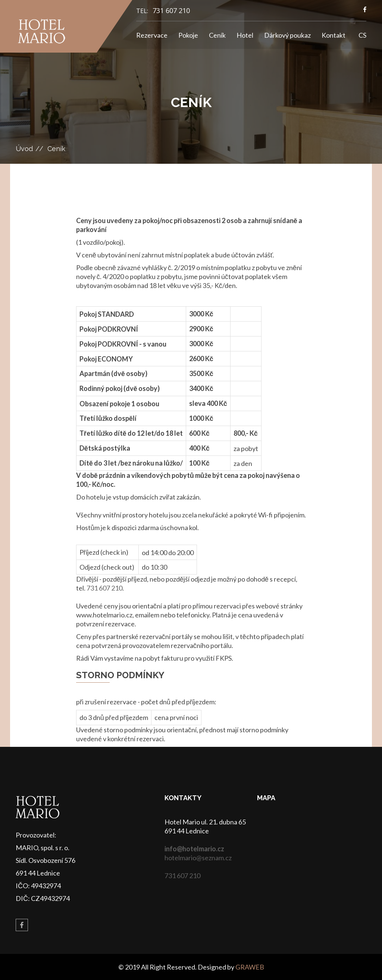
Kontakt (334, 35)
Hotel (245, 35)
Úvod (24, 149)
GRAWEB (250, 967)
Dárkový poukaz (287, 35)
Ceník (217, 35)
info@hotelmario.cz (194, 849)
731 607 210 (171, 10)
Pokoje (188, 35)
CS (362, 35)
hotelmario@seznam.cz (198, 858)
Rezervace (152, 35)
